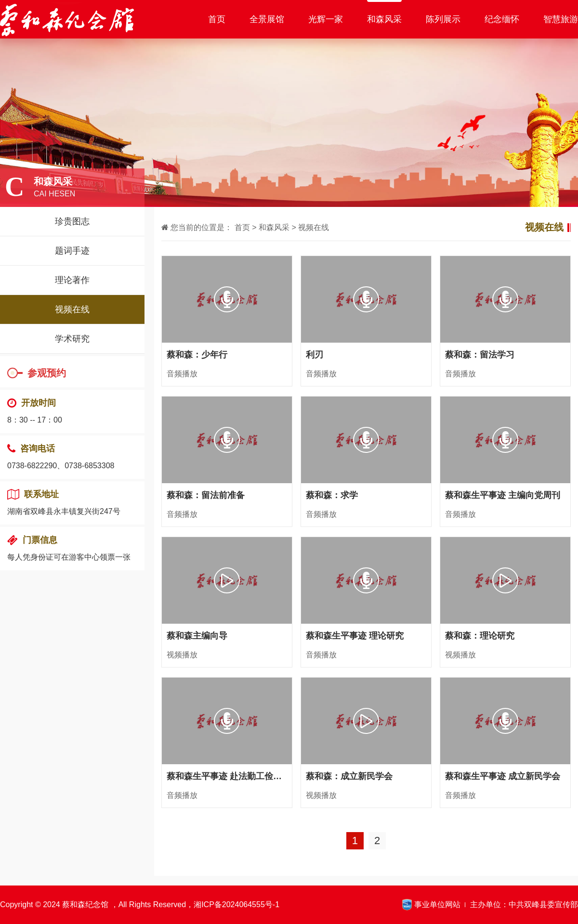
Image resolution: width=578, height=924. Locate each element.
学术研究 (72, 339)
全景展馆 (267, 19)
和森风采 (384, 19)
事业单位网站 (437, 905)
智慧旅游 (561, 19)
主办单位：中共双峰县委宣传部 (524, 905)
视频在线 (72, 309)
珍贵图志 (72, 221)
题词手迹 (72, 251)
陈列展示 (443, 19)
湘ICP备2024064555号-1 (236, 905)
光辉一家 (326, 19)
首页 (217, 19)
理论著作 (72, 280)
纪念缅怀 (502, 19)
